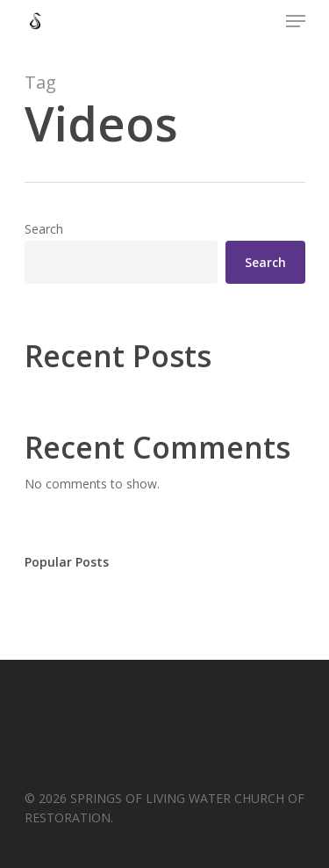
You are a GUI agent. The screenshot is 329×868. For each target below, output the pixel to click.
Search (44, 229)
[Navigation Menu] (296, 21)
